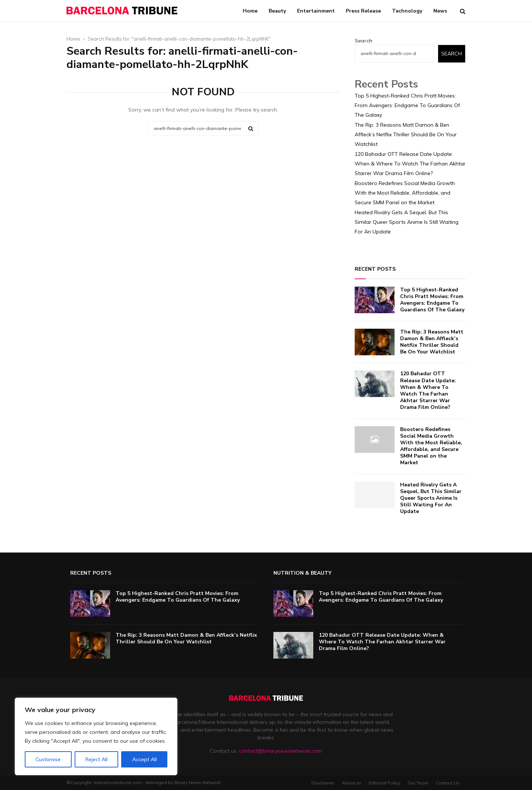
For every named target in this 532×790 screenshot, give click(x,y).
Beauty (277, 11)
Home (250, 11)
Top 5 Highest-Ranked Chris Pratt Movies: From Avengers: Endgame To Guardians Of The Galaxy (407, 105)
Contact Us (448, 783)
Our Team (418, 783)
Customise (48, 759)
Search (364, 41)
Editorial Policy (384, 783)
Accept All (144, 759)
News (440, 11)
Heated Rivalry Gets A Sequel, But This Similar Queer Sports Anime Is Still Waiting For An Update (407, 222)
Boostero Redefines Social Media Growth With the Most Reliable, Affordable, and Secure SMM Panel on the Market (405, 193)
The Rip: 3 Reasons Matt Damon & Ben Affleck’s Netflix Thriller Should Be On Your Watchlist (406, 134)
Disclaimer (323, 783)
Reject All (96, 759)
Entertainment (316, 11)
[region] (96, 736)
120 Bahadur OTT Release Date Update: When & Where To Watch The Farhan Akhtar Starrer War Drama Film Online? (410, 164)
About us (352, 783)
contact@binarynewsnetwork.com (281, 751)
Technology (407, 11)
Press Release (363, 11)
